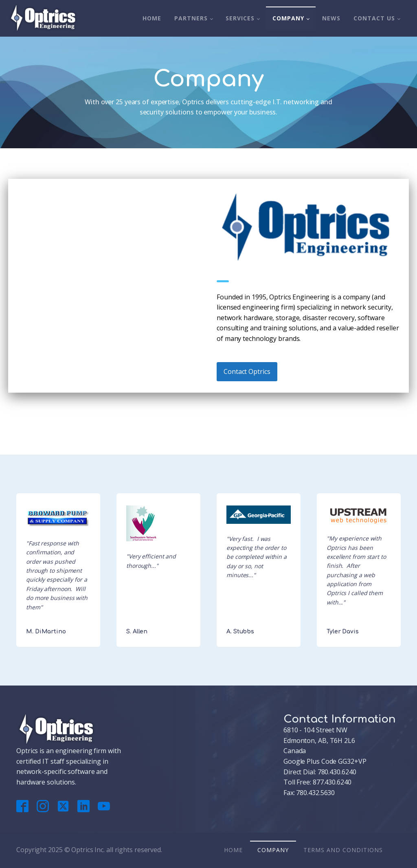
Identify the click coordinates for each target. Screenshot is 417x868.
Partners (191, 18)
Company (288, 18)
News (331, 18)
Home (152, 18)
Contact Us (374, 18)
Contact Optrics (247, 371)
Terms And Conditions (343, 850)
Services (240, 18)
